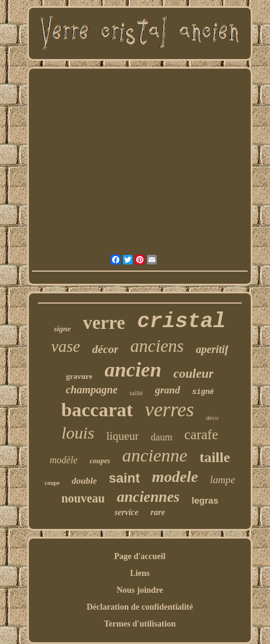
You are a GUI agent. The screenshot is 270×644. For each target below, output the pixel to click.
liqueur (122, 436)
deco (212, 417)
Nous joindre (140, 590)
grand (168, 390)
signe (62, 329)
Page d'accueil (140, 556)
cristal (182, 322)
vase (66, 346)
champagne (92, 390)
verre (104, 323)
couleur (194, 374)
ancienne (155, 455)
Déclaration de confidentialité (140, 607)
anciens (157, 346)
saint (124, 478)
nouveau (83, 498)
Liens (140, 573)
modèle (63, 460)
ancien (133, 370)
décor (105, 349)
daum (162, 437)
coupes (100, 461)
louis (78, 433)
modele (175, 477)
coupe (52, 483)
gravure (80, 376)
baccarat (97, 410)
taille (215, 457)
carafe (201, 435)
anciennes (148, 497)
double (84, 481)
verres (170, 410)
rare (158, 512)
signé (203, 392)
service (127, 512)
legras (205, 500)
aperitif (212, 349)
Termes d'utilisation (140, 624)
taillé (136, 393)
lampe (223, 480)
